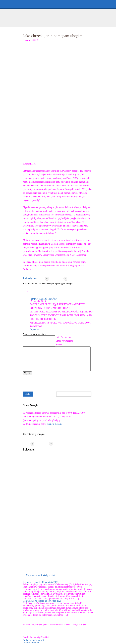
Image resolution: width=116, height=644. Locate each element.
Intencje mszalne (31, 643)
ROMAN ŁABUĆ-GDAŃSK (43, 299)
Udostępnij (30, 278)
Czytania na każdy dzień (41, 575)
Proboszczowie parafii (33, 640)
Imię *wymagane (64, 337)
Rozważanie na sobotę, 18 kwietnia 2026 (42, 601)
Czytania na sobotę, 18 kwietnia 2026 (41, 582)
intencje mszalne (55, 424)
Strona (59, 345)
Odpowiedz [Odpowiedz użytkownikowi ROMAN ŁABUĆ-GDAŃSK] (35, 329)
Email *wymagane (65, 341)
